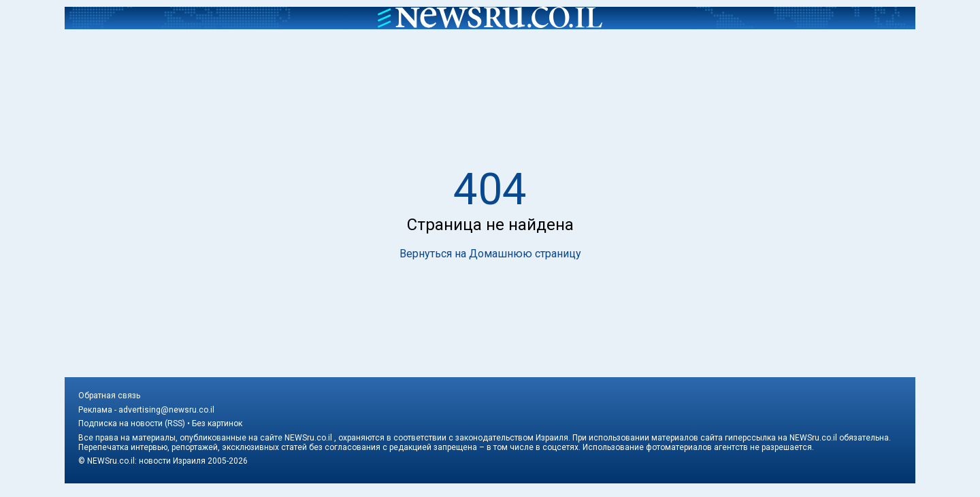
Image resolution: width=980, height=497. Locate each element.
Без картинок (217, 423)
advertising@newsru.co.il (166, 410)
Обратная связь (109, 396)
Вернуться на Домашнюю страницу (490, 254)
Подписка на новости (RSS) (132, 423)
